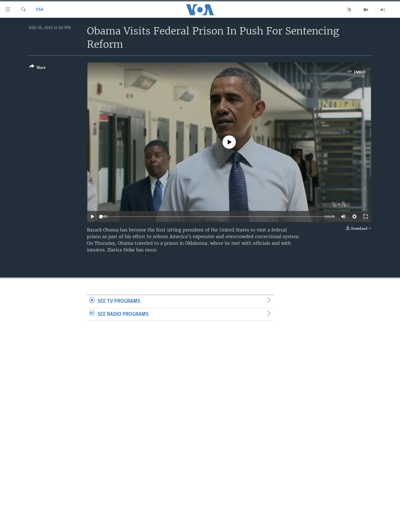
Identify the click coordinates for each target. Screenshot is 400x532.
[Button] (37, 68)
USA (40, 10)
